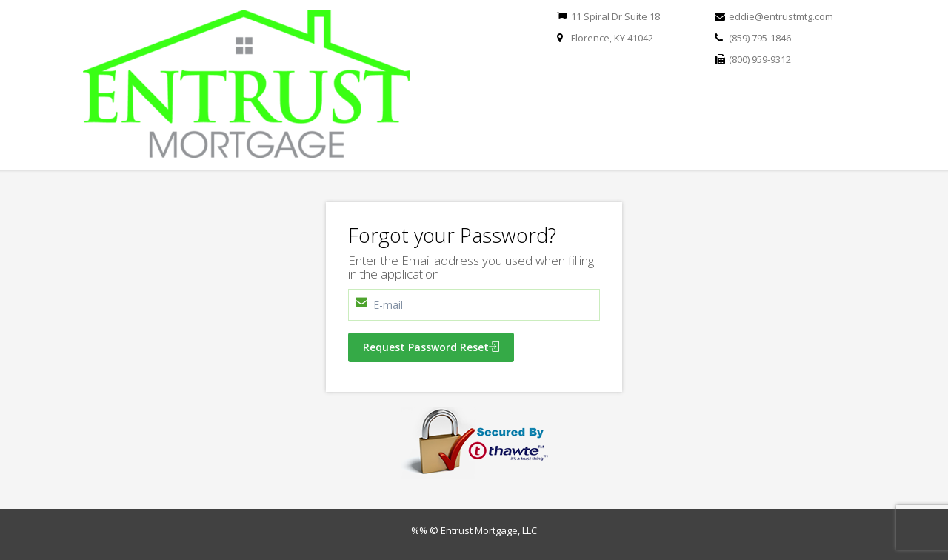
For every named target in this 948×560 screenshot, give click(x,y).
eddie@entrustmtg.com (781, 16)
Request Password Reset (431, 347)
